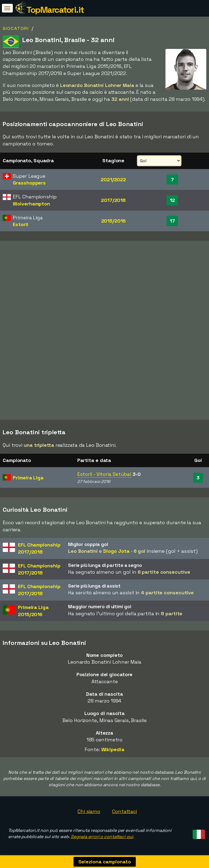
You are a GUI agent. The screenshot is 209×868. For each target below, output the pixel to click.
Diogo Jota (116, 551)
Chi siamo (89, 811)
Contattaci (125, 811)
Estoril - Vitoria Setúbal (104, 474)
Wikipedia (113, 749)
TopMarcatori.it (55, 10)
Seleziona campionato (105, 862)
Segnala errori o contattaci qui (102, 837)
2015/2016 (113, 221)
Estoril (20, 224)
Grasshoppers (29, 183)
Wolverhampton (31, 204)
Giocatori (16, 28)
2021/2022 (113, 179)
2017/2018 (113, 200)
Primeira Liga (28, 478)
